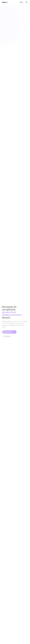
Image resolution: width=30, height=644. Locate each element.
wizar (5, 2)
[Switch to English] (22, 2)
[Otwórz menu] (26, 2)
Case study (8, 336)
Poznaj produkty (9, 332)
